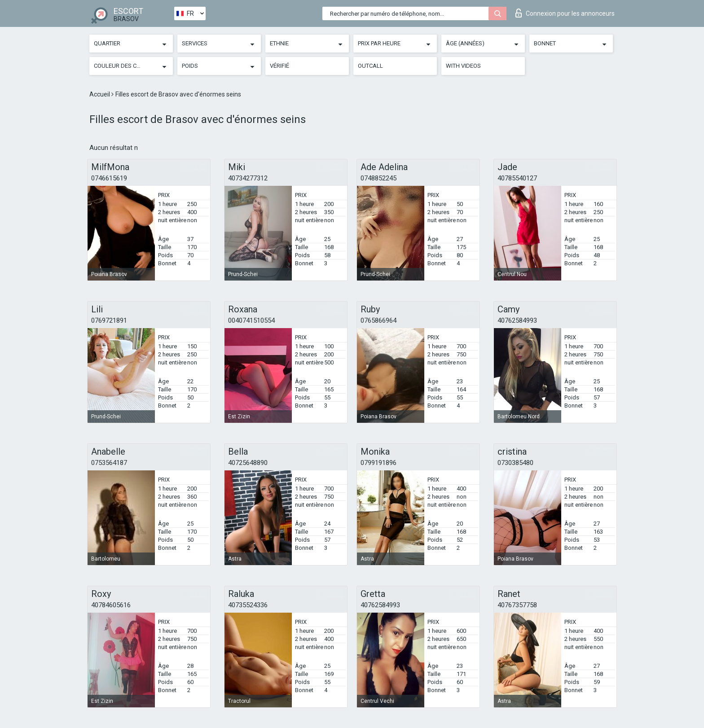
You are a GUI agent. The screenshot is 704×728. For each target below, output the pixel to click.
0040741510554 (251, 320)
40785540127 (517, 178)
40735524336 (248, 605)
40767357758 (517, 605)
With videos (463, 66)
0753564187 (109, 463)
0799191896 (378, 463)
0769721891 (109, 320)
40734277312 (248, 178)
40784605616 (111, 605)
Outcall (370, 66)
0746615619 (109, 178)
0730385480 (515, 463)
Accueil (100, 94)
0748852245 (378, 178)
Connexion (565, 13)
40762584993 (517, 320)
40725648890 (248, 463)
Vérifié (279, 66)
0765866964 (378, 320)
